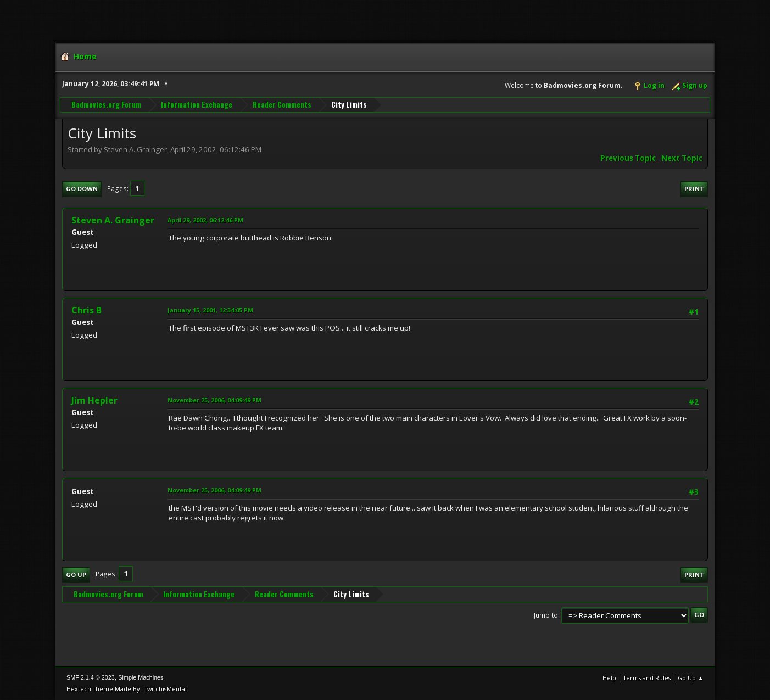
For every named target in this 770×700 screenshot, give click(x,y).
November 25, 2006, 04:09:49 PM (214, 400)
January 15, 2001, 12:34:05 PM (210, 310)
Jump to (546, 615)
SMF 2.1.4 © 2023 (91, 677)
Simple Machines (141, 677)
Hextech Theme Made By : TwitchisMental (127, 689)
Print (694, 189)
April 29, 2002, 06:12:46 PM (205, 220)
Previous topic (628, 158)
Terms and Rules (647, 678)
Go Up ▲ (691, 678)
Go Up (76, 575)
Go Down (82, 189)
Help (609, 678)
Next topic (682, 158)
